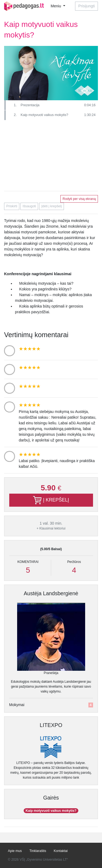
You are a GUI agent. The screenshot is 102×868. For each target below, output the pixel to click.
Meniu (56, 6)
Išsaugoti (29, 206)
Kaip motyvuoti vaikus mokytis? (51, 811)
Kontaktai (61, 851)
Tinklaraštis (38, 851)
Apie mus (15, 851)
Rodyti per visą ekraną (79, 199)
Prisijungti (87, 6)
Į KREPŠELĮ (51, 500)
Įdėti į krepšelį (52, 206)
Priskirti (12, 206)
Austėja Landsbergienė (51, 593)
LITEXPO (51, 725)
